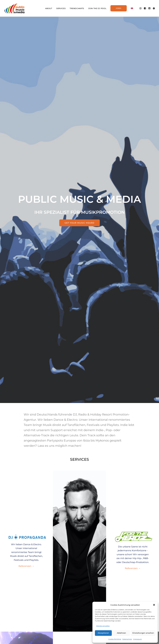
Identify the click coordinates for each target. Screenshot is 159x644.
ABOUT (49, 8)
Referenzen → (26, 566)
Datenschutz (127, 639)
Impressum (138, 639)
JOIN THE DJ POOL (97, 8)
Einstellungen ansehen (143, 633)
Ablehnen (121, 633)
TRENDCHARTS (77, 8)
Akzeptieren (103, 633)
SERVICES (61, 8)
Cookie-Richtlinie (115, 639)
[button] (154, 605)
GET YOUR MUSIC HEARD (79, 223)
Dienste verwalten (103, 626)
